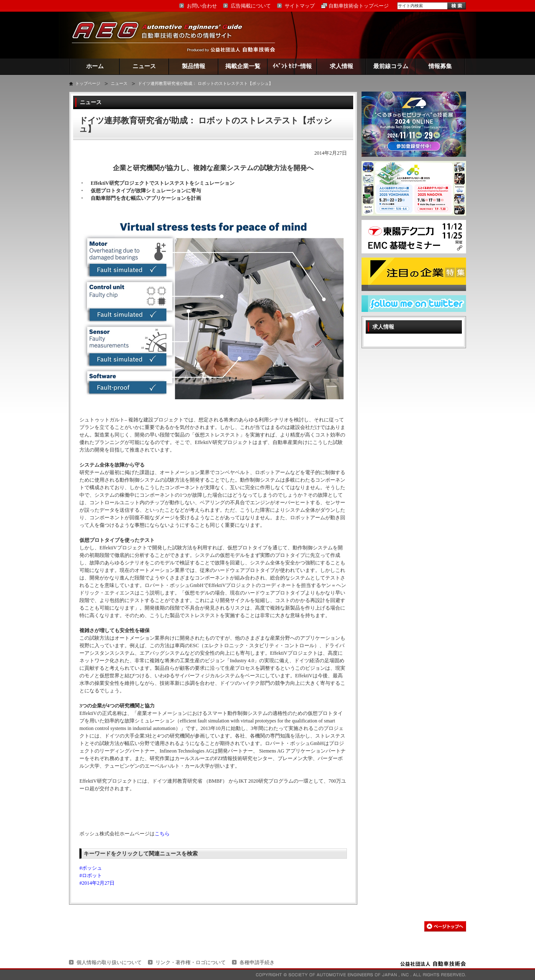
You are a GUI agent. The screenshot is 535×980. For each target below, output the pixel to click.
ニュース (144, 66)
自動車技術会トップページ (359, 6)
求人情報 (341, 66)
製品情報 (194, 66)
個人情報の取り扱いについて (109, 962)
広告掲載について (251, 6)
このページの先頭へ (445, 926)
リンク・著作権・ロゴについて (191, 962)
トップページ (88, 83)
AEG (163, 35)
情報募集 (440, 66)
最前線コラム (391, 66)
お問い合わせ (202, 6)
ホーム (95, 66)
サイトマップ (300, 6)
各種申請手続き (257, 962)
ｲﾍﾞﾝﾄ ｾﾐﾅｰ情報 (292, 66)
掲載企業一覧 (243, 66)
